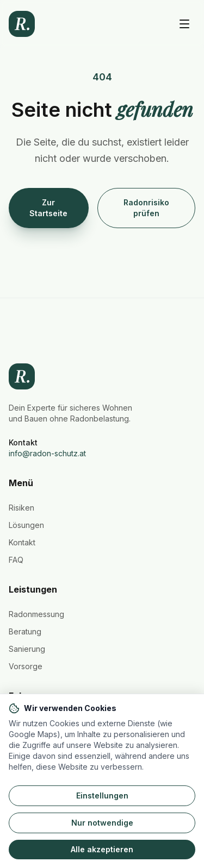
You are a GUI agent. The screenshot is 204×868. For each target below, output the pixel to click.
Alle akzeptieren (102, 849)
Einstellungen (102, 795)
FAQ (16, 560)
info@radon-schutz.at (47, 453)
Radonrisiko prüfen (146, 208)
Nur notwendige (102, 823)
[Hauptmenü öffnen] (184, 24)
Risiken (21, 508)
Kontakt (22, 542)
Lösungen (26, 525)
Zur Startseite (48, 208)
